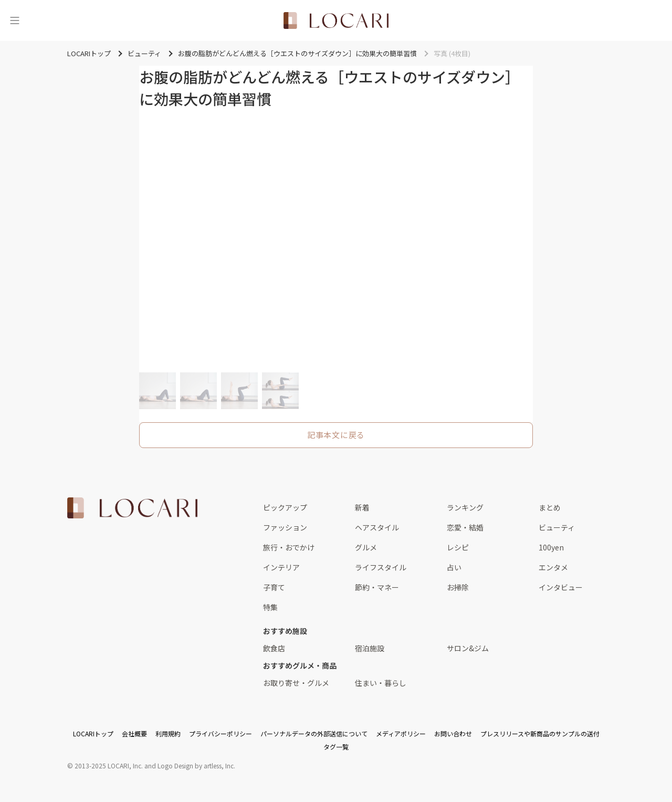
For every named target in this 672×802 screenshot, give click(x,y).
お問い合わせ (453, 733)
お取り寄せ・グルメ (296, 683)
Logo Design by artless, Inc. (196, 765)
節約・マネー (377, 587)
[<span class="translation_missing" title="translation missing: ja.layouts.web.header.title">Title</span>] (336, 20)
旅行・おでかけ (289, 547)
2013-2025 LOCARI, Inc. (109, 765)
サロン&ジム (468, 648)
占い (454, 567)
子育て (274, 587)
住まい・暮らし (381, 683)
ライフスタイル (381, 567)
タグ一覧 (336, 747)
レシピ (458, 547)
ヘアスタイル (377, 527)
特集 (270, 607)
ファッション (285, 527)
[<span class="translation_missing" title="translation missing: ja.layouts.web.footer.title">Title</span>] (132, 508)
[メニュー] (15, 20)
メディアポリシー (401, 733)
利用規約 (168, 733)
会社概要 (134, 733)
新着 (362, 507)
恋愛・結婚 (465, 527)
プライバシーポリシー (220, 733)
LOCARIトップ (93, 733)
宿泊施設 (370, 648)
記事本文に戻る (336, 435)
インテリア (281, 567)
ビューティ (557, 527)
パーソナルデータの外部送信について (314, 733)
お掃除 (458, 587)
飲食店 (274, 648)
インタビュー (561, 587)
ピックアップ (285, 507)
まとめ (550, 507)
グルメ (366, 547)
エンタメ (553, 567)
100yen (551, 547)
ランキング (465, 507)
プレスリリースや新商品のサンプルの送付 (540, 733)
